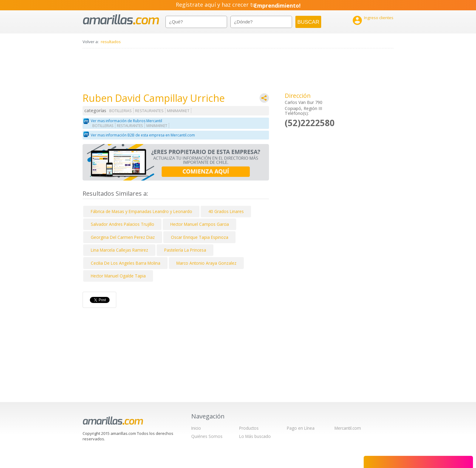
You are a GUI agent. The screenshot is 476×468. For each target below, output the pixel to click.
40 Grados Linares (226, 211)
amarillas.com (121, 20)
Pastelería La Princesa (185, 250)
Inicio (196, 428)
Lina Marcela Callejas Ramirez (119, 250)
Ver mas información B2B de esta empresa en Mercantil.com (143, 135)
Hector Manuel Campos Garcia (200, 224)
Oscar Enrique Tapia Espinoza (200, 237)
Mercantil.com (348, 428)
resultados (111, 42)
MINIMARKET (178, 111)
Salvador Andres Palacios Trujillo (122, 224)
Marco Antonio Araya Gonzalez (206, 263)
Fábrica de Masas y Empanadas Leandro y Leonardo (141, 211)
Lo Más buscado (255, 436)
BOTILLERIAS (121, 111)
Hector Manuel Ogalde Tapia (118, 276)
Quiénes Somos (207, 436)
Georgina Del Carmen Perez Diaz (123, 237)
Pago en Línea (301, 428)
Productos (249, 428)
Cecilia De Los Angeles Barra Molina (126, 263)
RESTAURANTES (149, 111)
